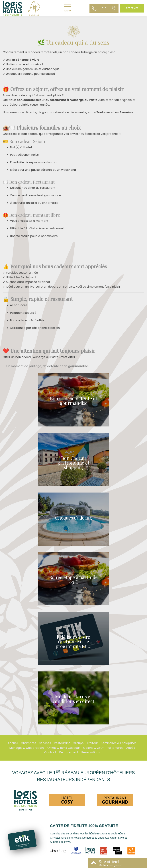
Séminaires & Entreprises (119, 743)
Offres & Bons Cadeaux (64, 748)
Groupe (78, 743)
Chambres (28, 743)
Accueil (13, 743)
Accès (131, 748)
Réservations (91, 752)
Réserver (132, 8)
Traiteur (92, 743)
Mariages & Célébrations (27, 748)
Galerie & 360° (93, 748)
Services (45, 743)
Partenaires (115, 748)
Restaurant (62, 743)
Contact (50, 752)
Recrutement (69, 752)
